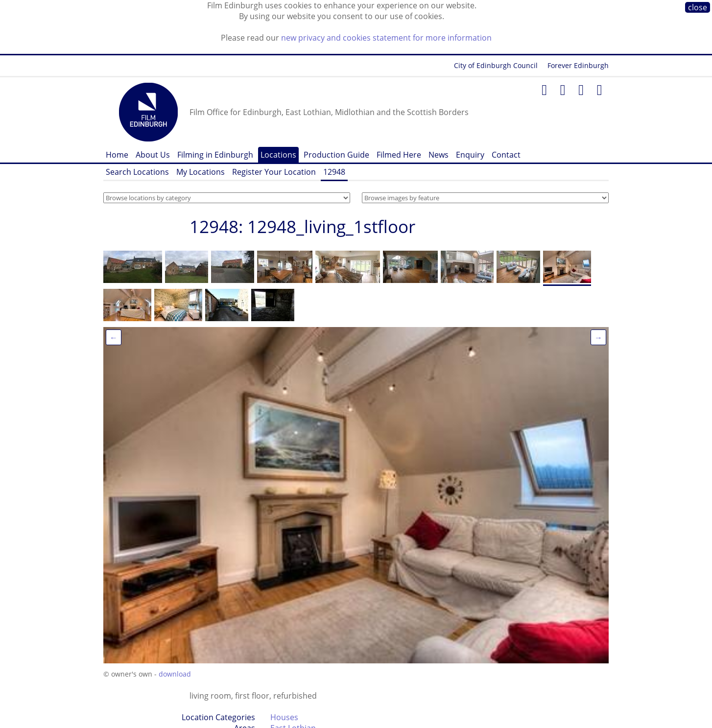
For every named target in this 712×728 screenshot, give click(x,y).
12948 (334, 172)
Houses (284, 717)
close (698, 7)
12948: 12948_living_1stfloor (302, 226)
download (175, 674)
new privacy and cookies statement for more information (386, 38)
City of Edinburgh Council (496, 65)
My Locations (201, 172)
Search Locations (137, 172)
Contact (506, 155)
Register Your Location (274, 172)
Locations (278, 155)
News (439, 155)
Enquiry (470, 155)
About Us (153, 155)
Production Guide (336, 155)
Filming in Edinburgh (215, 155)
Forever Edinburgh (578, 65)
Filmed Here (399, 155)
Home (117, 155)
